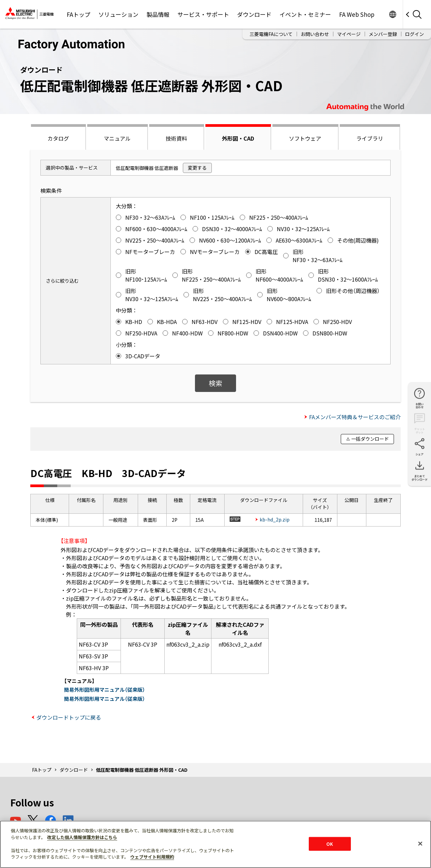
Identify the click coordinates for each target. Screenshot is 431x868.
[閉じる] (420, 843)
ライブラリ (370, 138)
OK (330, 844)
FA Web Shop (357, 14)
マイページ (349, 34)
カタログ (58, 138)
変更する (197, 168)
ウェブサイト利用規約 (152, 857)
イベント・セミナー (305, 14)
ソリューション (118, 14)
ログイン (415, 34)
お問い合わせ (315, 34)
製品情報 (158, 14)
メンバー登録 (383, 34)
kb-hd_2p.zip (275, 519)
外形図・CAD (238, 138)
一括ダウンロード (370, 439)
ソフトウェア (305, 138)
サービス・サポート (203, 14)
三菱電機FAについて (271, 34)
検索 (215, 383)
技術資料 (176, 138)
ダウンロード (254, 14)
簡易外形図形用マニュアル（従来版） (105, 690)
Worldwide (392, 14)
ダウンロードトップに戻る (69, 717)
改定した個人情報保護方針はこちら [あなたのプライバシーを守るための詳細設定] (82, 837)
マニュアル (117, 138)
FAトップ (78, 14)
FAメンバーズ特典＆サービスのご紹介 (355, 417)
